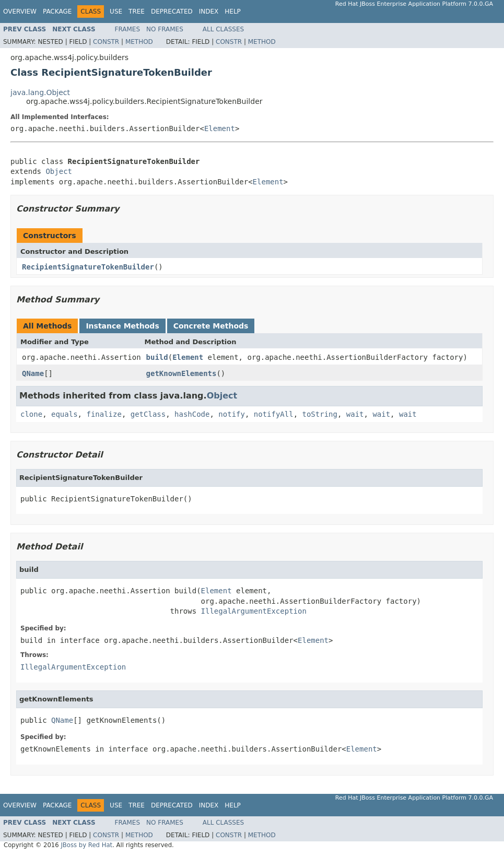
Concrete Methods (211, 326)
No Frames (165, 29)
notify (232, 414)
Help (233, 11)
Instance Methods (122, 326)
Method (139, 42)
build (157, 357)
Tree (137, 11)
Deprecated (172, 11)
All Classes (223, 29)
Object (59, 171)
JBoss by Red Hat (86, 845)
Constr (106, 42)
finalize (104, 414)
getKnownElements (181, 373)
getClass (148, 414)
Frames (128, 29)
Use (116, 11)
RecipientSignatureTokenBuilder (88, 267)
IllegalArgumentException (254, 611)
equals (65, 414)
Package (57, 11)
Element (220, 128)
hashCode (192, 414)
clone (31, 414)
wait (355, 414)
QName (33, 373)
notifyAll (274, 414)
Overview (20, 11)
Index (209, 11)
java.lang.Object (40, 92)
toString (320, 414)
